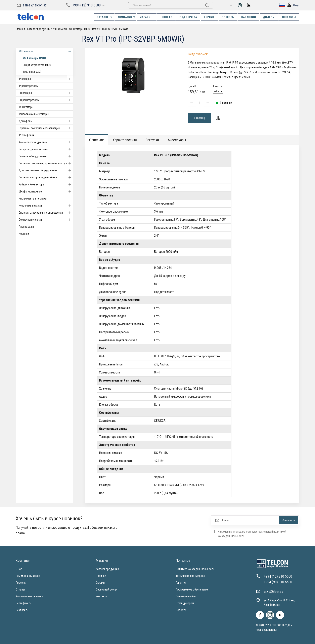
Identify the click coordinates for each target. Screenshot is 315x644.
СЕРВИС (209, 17)
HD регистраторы (46, 100)
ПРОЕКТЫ (228, 17)
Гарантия (181, 583)
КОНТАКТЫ (289, 17)
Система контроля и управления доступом (46, 163)
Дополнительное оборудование (46, 170)
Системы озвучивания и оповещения (46, 213)
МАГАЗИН (146, 17)
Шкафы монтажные (46, 191)
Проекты (21, 583)
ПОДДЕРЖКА (188, 17)
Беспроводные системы (46, 149)
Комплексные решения (29, 596)
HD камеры (46, 93)
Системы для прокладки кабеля (46, 177)
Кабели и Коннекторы (46, 184)
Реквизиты (22, 610)
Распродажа (26, 227)
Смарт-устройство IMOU (37, 65)
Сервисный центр (106, 589)
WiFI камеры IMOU (80, 29)
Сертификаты (24, 603)
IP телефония (27, 135)
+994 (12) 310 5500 (86, 5)
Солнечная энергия (46, 220)
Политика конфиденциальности (195, 569)
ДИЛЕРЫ (269, 17)
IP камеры (46, 79)
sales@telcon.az (35, 5)
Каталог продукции (39, 29)
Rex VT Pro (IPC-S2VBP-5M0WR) (110, 29)
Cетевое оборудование (46, 156)
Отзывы (20, 589)
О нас (19, 569)
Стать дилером (185, 603)
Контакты (102, 596)
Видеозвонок (198, 54)
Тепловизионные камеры (34, 114)
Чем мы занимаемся (28, 576)
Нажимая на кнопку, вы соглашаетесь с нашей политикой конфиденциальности (252, 534)
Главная (20, 29)
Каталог (105, 17)
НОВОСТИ (166, 17)
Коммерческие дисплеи (46, 142)
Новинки (24, 234)
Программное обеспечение (192, 589)
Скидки (100, 583)
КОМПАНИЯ (127, 17)
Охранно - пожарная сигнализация (46, 128)
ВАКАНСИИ (249, 17)
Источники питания (46, 206)
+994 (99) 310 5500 (278, 582)
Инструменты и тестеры (33, 199)
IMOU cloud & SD (32, 72)
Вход (293, 5)
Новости (181, 610)
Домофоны (46, 121)
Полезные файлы (186, 596)
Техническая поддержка (190, 576)
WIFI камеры (60, 29)
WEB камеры (26, 107)
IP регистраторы (28, 86)
